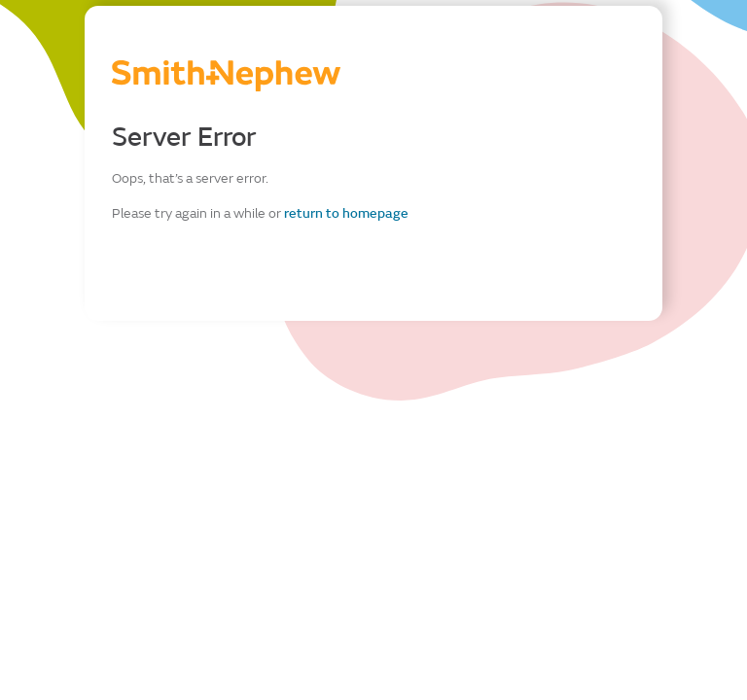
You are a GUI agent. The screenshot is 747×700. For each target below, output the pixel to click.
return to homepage (346, 213)
